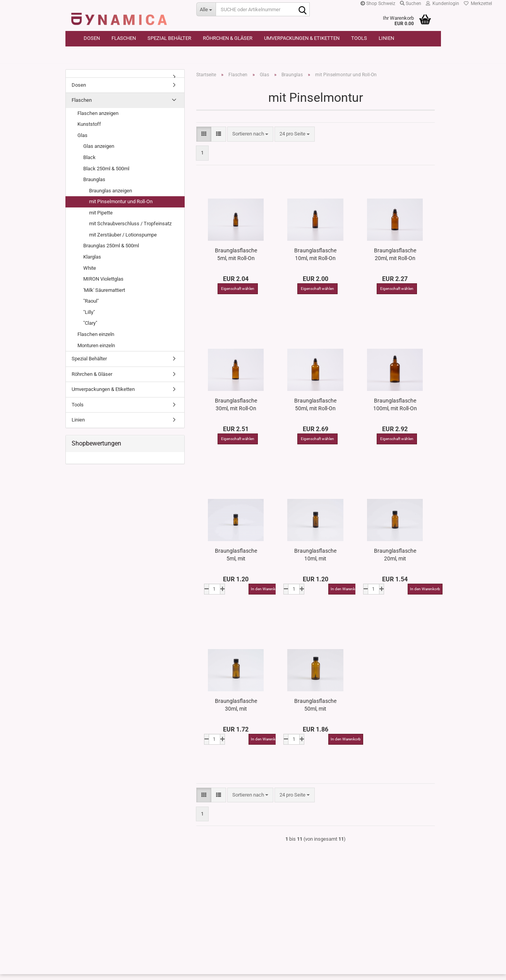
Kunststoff (89, 130)
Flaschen (124, 38)
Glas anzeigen (99, 152)
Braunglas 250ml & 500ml (111, 251)
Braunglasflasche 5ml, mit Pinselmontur (236, 560)
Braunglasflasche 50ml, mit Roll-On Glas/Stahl (315, 410)
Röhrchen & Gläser (228, 38)
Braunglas (94, 185)
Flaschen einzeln (96, 340)
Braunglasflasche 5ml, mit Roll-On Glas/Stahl (236, 260)
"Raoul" (91, 307)
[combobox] (250, 140)
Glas (82, 141)
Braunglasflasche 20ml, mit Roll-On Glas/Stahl (395, 260)
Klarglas (92, 262)
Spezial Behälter (169, 38)
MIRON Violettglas (103, 285)
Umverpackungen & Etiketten (302, 38)
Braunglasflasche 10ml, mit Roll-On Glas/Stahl (315, 260)
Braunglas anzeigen (111, 196)
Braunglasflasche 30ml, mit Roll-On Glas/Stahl (236, 410)
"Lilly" (89, 318)
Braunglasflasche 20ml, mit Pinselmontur (395, 560)
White (90, 273)
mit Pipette (101, 218)
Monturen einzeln (96, 351)
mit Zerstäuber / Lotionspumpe (123, 240)
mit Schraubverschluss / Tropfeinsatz (130, 229)
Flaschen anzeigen (98, 119)
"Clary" (90, 329)
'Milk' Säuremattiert (104, 296)
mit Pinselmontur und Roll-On (121, 207)
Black (89, 163)
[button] (204, 140)
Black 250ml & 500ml (106, 174)
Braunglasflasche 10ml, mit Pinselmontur (315, 560)
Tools (359, 38)
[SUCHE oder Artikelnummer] (206, 9)
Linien (386, 38)
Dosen (92, 38)
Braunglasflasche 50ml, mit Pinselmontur (315, 710)
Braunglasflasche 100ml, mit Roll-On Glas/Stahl (395, 410)
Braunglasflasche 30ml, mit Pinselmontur (236, 710)
